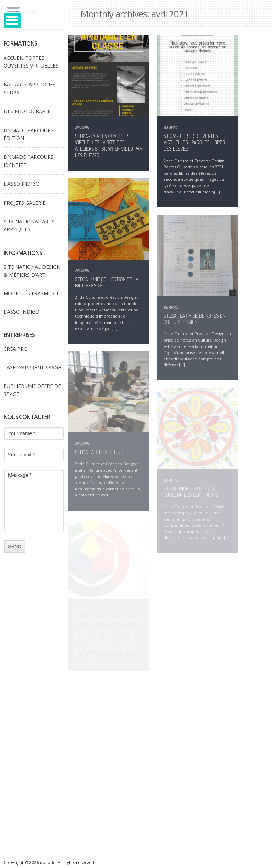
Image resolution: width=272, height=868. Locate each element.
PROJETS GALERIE (24, 203)
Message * (34, 501)
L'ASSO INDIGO (22, 184)
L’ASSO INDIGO (21, 312)
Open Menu (12, 20)
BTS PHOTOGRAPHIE (28, 111)
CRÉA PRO (16, 349)
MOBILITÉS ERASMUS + (31, 293)
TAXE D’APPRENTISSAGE (32, 368)
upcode (48, 863)
